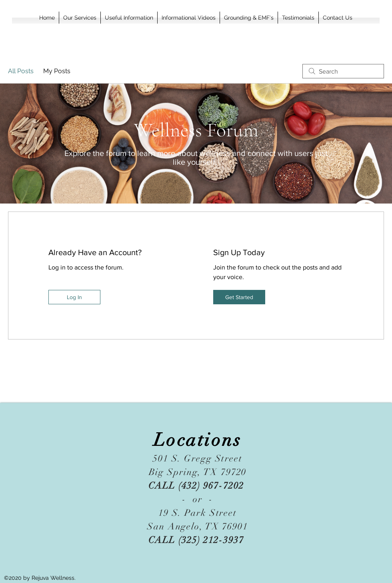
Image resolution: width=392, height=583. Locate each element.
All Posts (21, 71)
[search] (343, 71)
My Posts (57, 71)
